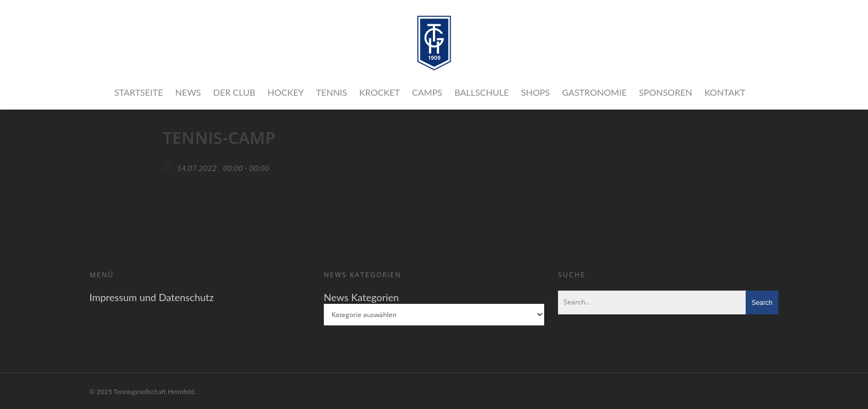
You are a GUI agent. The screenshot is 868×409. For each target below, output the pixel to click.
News (188, 92)
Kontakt (725, 92)
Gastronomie (594, 92)
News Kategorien (361, 297)
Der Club (234, 92)
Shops (535, 92)
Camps (427, 92)
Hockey (286, 92)
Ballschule (482, 92)
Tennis (332, 92)
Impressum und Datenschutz (152, 297)
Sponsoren (665, 92)
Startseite (138, 92)
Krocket (379, 92)
